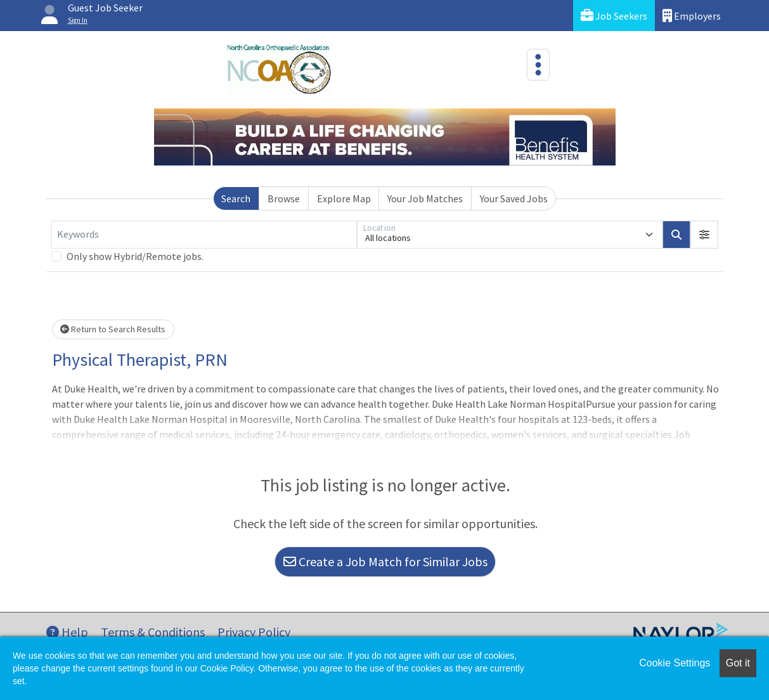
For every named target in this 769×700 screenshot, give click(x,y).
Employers (692, 16)
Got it (738, 663)
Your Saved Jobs (514, 198)
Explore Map (344, 198)
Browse (284, 198)
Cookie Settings (675, 663)
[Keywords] (204, 235)
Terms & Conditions (153, 632)
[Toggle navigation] (538, 65)
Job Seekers (614, 16)
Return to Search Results (113, 329)
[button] (704, 235)
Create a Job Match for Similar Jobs (385, 561)
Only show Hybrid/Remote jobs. (135, 256)
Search (236, 198)
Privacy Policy (254, 632)
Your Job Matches (425, 198)
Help (67, 632)
